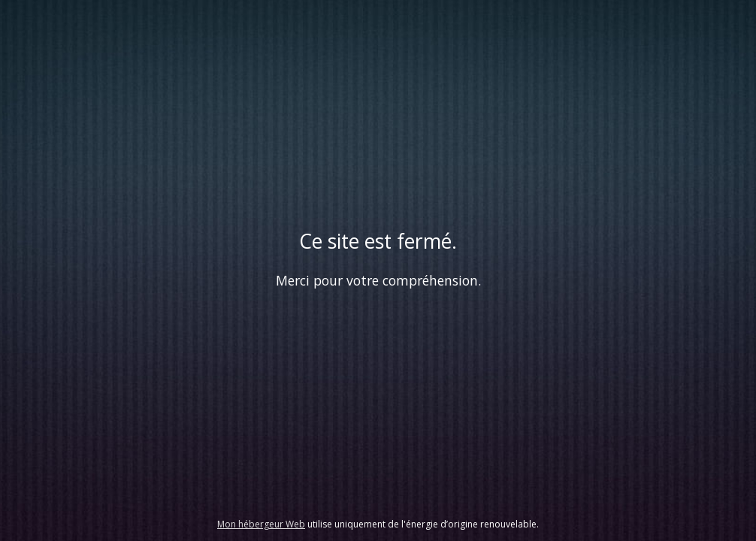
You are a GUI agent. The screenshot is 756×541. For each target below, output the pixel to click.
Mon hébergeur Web (261, 524)
